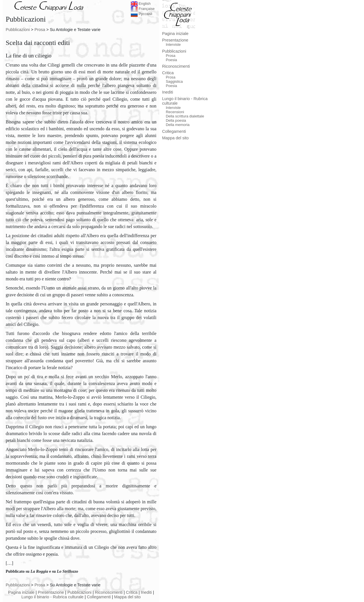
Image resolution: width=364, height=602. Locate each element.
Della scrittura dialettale (185, 116)
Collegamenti (99, 597)
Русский (141, 14)
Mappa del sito (127, 597)
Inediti (146, 592)
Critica (132, 592)
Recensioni (175, 112)
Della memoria (178, 125)
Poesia (171, 60)
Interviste (173, 45)
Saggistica (174, 81)
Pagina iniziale (21, 592)
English (141, 4)
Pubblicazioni (18, 30)
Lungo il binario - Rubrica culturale (52, 597)
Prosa (40, 30)
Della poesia (176, 120)
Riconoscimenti (109, 592)
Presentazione (51, 592)
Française (143, 9)
